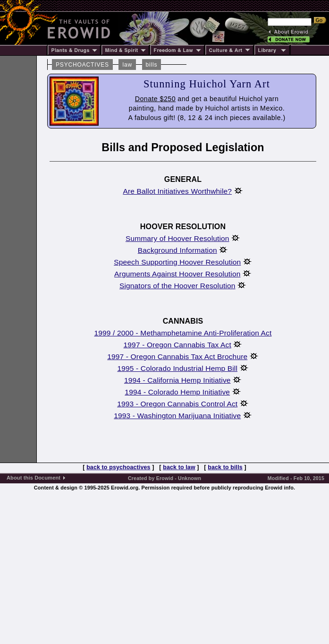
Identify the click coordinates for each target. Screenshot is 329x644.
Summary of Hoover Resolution (177, 238)
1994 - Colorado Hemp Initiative (177, 392)
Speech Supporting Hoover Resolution (177, 262)
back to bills (225, 467)
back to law (179, 467)
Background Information (177, 250)
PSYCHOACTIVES (82, 65)
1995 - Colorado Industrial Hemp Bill (177, 368)
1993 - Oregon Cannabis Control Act (177, 404)
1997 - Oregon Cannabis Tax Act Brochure (177, 356)
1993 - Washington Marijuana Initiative (177, 416)
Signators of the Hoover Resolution (177, 286)
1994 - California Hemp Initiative (177, 380)
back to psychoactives (118, 467)
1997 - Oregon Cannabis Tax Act (177, 345)
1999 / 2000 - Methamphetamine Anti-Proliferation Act (183, 333)
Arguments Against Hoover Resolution (177, 274)
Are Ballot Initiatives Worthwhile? (177, 191)
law (127, 65)
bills (152, 65)
